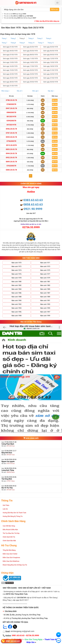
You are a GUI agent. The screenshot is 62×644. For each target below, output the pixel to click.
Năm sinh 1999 (45, 316)
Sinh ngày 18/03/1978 (51, 66)
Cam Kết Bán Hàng (9, 526)
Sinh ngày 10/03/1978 (10, 59)
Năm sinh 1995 (45, 308)
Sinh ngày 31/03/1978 (10, 86)
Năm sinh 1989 (45, 297)
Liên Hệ (5, 509)
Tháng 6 (49, 38)
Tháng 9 (22, 43)
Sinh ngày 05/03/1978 (30, 51)
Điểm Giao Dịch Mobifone (11, 561)
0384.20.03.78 (11, 170)
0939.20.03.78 (11, 137)
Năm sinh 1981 (45, 282)
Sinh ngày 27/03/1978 (51, 78)
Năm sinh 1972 (16, 266)
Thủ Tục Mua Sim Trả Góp (11, 533)
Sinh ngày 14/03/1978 (30, 62)
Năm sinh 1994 (16, 308)
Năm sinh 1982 (16, 285)
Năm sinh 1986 (16, 293)
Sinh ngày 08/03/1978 (30, 55)
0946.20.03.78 (11, 129)
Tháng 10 (31, 43)
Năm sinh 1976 (16, 274)
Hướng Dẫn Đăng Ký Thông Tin (13, 516)
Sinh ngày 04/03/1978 (10, 51)
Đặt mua (55, 100)
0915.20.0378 (11, 145)
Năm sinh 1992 (16, 304)
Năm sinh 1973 (45, 266)
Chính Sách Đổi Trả (9, 537)
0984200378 (11, 112)
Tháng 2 (13, 38)
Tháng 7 (4, 43)
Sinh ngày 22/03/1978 (10, 74)
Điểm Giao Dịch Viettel (10, 554)
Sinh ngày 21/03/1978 (51, 70)
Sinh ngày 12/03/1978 (51, 59)
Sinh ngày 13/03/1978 (10, 62)
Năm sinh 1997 (45, 312)
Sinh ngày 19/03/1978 (10, 70)
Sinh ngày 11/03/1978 (30, 59)
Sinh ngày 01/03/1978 (10, 47)
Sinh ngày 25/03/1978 (10, 78)
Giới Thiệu (6, 505)
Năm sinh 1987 (45, 293)
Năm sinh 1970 (16, 263)
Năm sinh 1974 (16, 270)
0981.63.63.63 (13, 641)
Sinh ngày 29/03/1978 (30, 82)
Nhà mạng (5, 91)
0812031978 (11, 117)
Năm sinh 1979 (45, 278)
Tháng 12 (51, 43)
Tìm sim (55, 9)
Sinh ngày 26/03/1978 (30, 78)
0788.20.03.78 (11, 100)
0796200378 (11, 141)
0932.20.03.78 (11, 158)
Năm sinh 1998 (16, 316)
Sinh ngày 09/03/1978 (51, 55)
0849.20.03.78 (11, 162)
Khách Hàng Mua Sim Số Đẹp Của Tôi (15, 565)
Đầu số (20, 91)
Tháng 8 (13, 43)
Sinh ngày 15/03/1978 (51, 62)
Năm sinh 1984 (16, 289)
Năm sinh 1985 (45, 289)
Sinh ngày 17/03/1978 (30, 66)
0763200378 (11, 166)
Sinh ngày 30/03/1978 (51, 82)
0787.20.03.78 (11, 133)
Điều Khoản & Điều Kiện (10, 530)
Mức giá (36, 91)
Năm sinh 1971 (45, 263)
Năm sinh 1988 (16, 297)
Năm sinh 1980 (16, 282)
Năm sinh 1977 (45, 274)
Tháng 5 (40, 38)
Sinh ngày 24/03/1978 (51, 74)
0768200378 (11, 104)
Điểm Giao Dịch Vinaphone (11, 558)
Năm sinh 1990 (16, 301)
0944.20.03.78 (11, 153)
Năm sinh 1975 (45, 270)
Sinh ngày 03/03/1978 (51, 47)
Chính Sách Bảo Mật (9, 541)
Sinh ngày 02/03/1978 (30, 47)
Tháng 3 (22, 38)
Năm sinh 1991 (45, 301)
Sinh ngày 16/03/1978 (10, 66)
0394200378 (11, 121)
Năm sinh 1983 (45, 285)
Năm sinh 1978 (16, 278)
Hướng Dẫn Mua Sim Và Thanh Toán (14, 513)
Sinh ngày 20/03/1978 (30, 70)
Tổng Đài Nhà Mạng (9, 550)
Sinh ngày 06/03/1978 (51, 51)
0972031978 (11, 125)
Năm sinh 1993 (45, 304)
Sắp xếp (51, 91)
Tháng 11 (41, 43)
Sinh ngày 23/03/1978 (30, 74)
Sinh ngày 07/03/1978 (10, 55)
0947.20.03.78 (11, 108)
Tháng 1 (4, 38)
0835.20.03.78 (11, 149)
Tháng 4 (31, 38)
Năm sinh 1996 (16, 312)
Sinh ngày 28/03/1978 (10, 82)
